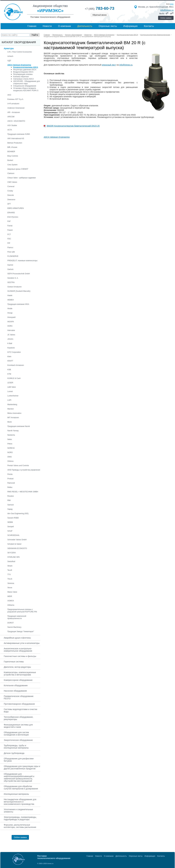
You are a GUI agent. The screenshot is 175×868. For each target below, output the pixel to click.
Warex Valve (12, 592)
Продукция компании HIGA (18, 304)
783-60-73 (99, 8)
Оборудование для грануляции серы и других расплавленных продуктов (22, 767)
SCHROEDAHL (13, 535)
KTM (9, 374)
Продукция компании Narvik (19, 426)
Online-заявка (166, 18)
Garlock (10, 269)
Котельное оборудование (16, 685)
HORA (10, 326)
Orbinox (10, 461)
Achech (10, 56)
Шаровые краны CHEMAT (18, 169)
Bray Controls (13, 156)
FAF (9, 221)
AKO (9, 95)
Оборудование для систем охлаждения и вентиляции (16, 734)
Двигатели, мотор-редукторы (17, 667)
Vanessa (11, 583)
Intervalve (11, 330)
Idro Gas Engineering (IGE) (18, 514)
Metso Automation (14, 413)
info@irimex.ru (167, 10)
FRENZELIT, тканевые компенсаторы (22, 261)
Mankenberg (12, 404)
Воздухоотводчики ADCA (23, 72)
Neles (10, 439)
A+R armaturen (13, 104)
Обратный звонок (99, 15)
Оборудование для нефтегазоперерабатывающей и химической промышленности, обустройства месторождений (19, 777)
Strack (10, 566)
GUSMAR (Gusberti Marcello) (19, 291)
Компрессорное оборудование (18, 680)
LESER (10, 383)
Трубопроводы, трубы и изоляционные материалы (16, 747)
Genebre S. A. (13, 278)
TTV (9, 575)
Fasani (10, 230)
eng (172, 4)
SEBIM (10, 522)
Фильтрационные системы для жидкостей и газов (18, 726)
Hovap (10, 313)
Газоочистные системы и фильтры (20, 656)
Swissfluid (11, 561)
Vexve (10, 588)
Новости (47, 26)
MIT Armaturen (13, 418)
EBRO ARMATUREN (16, 208)
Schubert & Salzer (14, 544)
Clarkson (11, 173)
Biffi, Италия (12, 147)
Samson (11, 505)
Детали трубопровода (14, 753)
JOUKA (10, 339)
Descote (11, 195)
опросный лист (109, 65)
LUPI (9, 400)
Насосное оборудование (15, 691)
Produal (10, 479)
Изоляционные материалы (16, 794)
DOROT (11, 623)
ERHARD (11, 213)
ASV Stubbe (12, 125)
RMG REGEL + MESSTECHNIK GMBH (23, 492)
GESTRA (11, 282)
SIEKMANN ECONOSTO (17, 548)
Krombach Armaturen (16, 365)
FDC (9, 239)
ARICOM (11, 117)
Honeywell (11, 317)
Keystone (11, 348)
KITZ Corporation (14, 352)
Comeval (11, 186)
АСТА (10, 130)
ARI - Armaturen (14, 112)
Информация (130, 26)
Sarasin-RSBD (13, 518)
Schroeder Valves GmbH (17, 540)
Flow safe (11, 252)
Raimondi (11, 483)
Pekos (10, 444)
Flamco (10, 248)
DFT (9, 204)
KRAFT (10, 361)
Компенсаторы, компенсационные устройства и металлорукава (20, 674)
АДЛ (9, 61)
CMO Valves (12, 182)
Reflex (10, 487)
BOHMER (11, 152)
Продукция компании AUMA (19, 134)
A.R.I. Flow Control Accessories (20, 52)
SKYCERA (12, 553)
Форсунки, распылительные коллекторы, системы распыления (20, 826)
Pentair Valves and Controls (18, 466)
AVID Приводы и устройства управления (24, 470)
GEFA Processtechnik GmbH (19, 274)
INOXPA (11, 322)
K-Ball (10, 343)
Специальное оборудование (25, 86)
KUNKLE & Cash (14, 378)
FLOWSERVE (13, 256)
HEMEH (11, 300)
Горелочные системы (14, 662)
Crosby (10, 191)
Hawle (10, 295)
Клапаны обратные (21, 77)
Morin (10, 422)
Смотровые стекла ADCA (23, 79)
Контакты (149, 26)
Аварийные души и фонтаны (17, 638)
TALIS (10, 579)
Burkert (10, 160)
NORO (10, 452)
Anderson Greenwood (16, 108)
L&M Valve (12, 387)
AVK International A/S (16, 139)
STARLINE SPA (14, 557)
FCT (9, 234)
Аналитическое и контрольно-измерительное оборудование (18, 650)
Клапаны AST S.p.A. (16, 99)
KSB (9, 370)
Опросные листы (108, 26)
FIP (9, 243)
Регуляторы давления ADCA (25, 70)
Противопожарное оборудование (19, 704)
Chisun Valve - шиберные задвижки (22, 178)
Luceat (10, 391)
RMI (9, 500)
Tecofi (10, 570)
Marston (11, 409)
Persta (10, 474)
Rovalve (11, 496)
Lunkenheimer (13, 396)
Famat (10, 226)
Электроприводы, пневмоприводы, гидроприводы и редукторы (20, 818)
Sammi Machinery (14, 627)
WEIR (10, 596)
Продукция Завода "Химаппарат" (21, 632)
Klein (9, 357)
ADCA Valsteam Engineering (57, 137)
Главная (32, 26)
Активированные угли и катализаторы (22, 643)
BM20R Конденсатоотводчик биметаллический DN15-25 (73, 126)
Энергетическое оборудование (18, 740)
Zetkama (11, 605)
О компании (65, 26)
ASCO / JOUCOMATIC (16, 121)
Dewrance (11, 200)
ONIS (10, 457)
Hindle (10, 309)
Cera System (12, 165)
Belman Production (15, 143)
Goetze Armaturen (14, 287)
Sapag (10, 509)
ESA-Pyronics (13, 217)
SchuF (10, 531)
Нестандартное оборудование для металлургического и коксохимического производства (20, 802)
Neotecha (11, 435)
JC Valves (11, 335)
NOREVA (11, 448)
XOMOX (11, 601)
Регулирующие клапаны (23, 74)
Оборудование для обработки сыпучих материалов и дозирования (21, 787)
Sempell (11, 527)
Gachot (10, 265)
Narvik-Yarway (13, 431)
